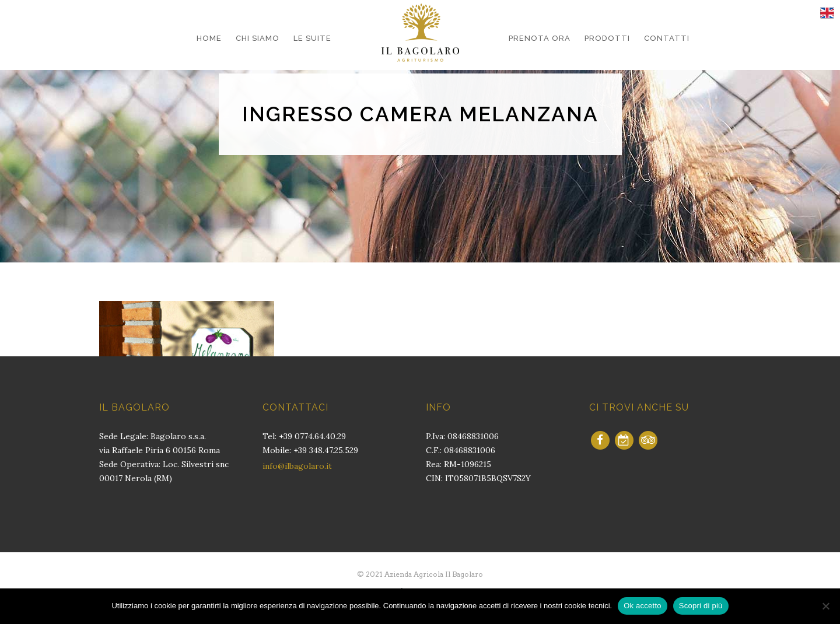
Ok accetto (643, 606)
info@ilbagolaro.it (297, 466)
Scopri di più (701, 606)
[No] (825, 606)
